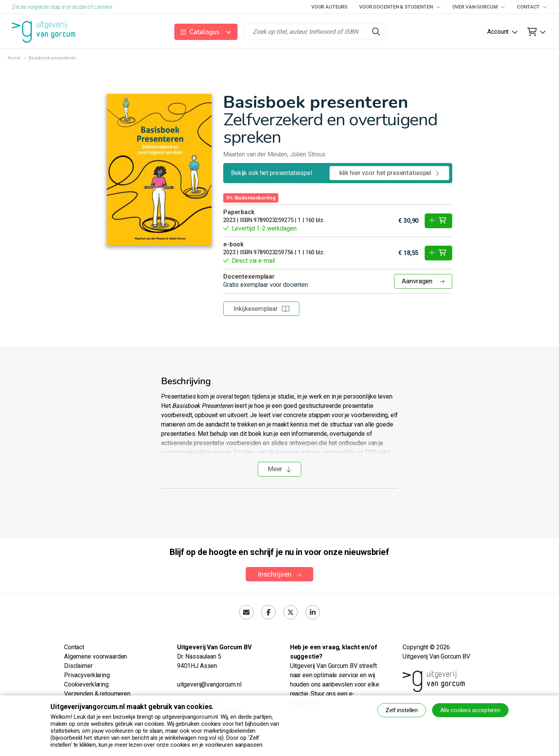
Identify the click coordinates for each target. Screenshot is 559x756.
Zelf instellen (402, 710)
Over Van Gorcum (479, 7)
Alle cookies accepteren (470, 710)
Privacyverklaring (87, 675)
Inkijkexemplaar (261, 309)
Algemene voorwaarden (95, 656)
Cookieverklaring (86, 684)
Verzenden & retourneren (97, 694)
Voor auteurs (329, 7)
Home (14, 58)
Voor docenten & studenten (400, 7)
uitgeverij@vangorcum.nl (209, 684)
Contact (532, 7)
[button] (206, 32)
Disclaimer (78, 666)
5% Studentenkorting (251, 198)
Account (498, 32)
